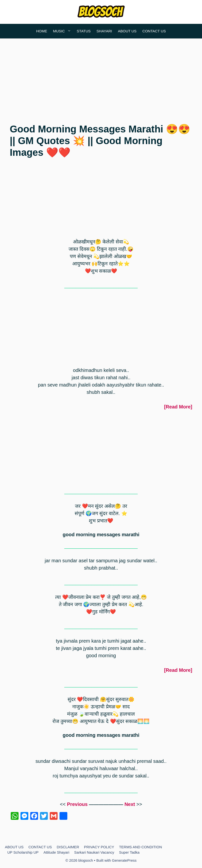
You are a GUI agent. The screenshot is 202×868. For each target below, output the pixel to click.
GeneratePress (124, 860)
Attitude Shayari (56, 852)
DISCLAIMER (68, 847)
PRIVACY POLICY (99, 847)
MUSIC (63, 31)
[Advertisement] (101, 77)
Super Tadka (129, 852)
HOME (42, 31)
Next (130, 804)
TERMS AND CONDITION (141, 847)
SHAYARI (104, 31)
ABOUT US (127, 31)
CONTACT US (154, 31)
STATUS (84, 31)
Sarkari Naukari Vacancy (94, 852)
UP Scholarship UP (23, 852)
